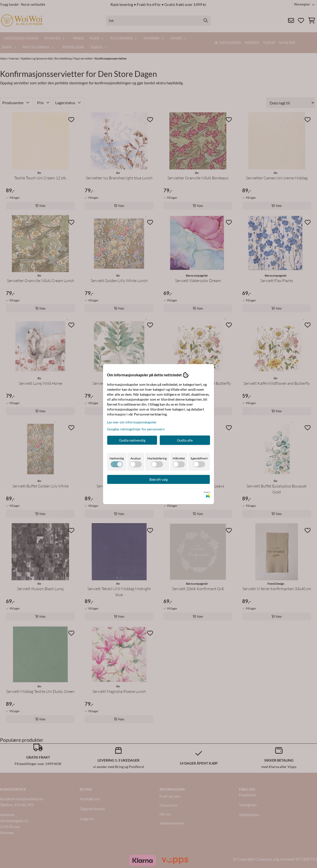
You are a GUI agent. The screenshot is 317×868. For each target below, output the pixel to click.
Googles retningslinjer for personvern (136, 429)
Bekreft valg (158, 479)
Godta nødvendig (132, 440)
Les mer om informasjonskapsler (132, 422)
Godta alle (185, 440)
